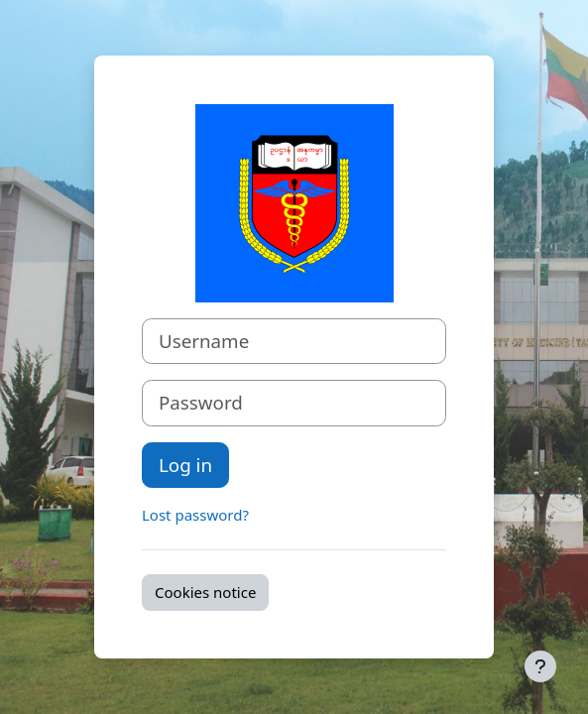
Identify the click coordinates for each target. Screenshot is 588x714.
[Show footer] (540, 666)
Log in (185, 465)
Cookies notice (205, 592)
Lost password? (195, 515)
